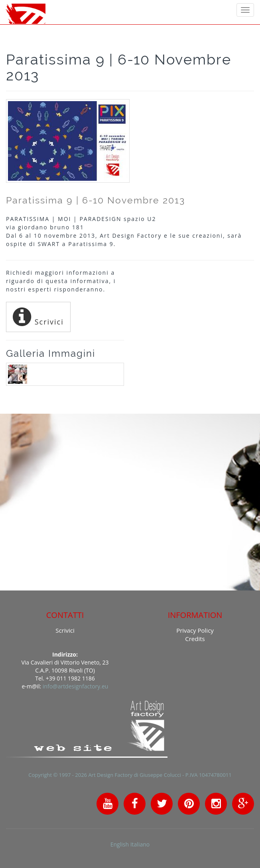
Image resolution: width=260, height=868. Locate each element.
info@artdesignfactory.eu (76, 686)
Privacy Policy (195, 630)
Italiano (140, 844)
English (120, 844)
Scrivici (38, 317)
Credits (195, 639)
